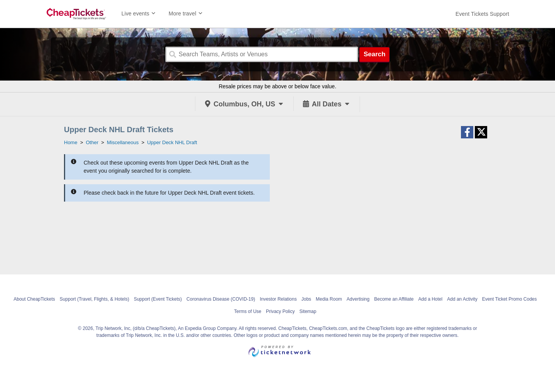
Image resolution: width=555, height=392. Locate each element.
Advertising (358, 299)
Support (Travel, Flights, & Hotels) (94, 299)
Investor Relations (278, 299)
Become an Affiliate (394, 299)
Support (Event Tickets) (158, 299)
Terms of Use (248, 311)
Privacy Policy (280, 311)
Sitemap (308, 311)
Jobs (306, 299)
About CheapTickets (34, 299)
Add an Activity (462, 299)
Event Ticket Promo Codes (510, 299)
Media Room (329, 299)
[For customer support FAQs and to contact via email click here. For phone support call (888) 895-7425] (482, 14)
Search (374, 54)
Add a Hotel (430, 299)
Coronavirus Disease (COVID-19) (221, 299)
